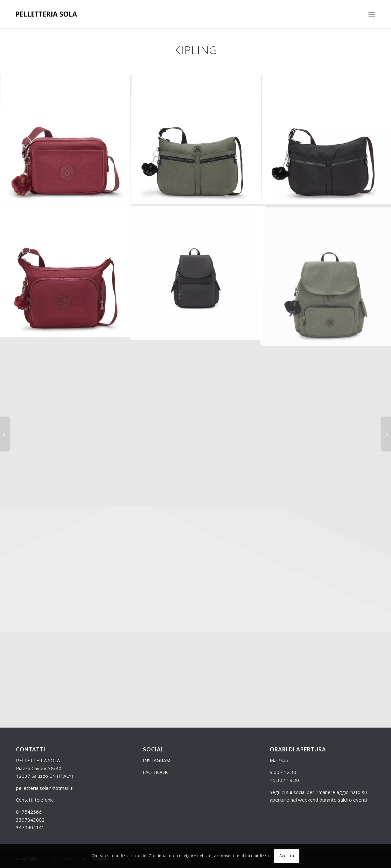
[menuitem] (372, 14)
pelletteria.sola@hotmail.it (44, 788)
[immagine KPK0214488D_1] (196, 140)
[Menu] (372, 14)
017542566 (29, 812)
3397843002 (30, 820)
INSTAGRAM (157, 760)
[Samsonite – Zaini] (386, 434)
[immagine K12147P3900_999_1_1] (196, 271)
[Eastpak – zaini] (5, 434)
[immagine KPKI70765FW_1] (65, 140)
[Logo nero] (46, 14)
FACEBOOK (155, 772)
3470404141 (30, 827)
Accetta (287, 856)
